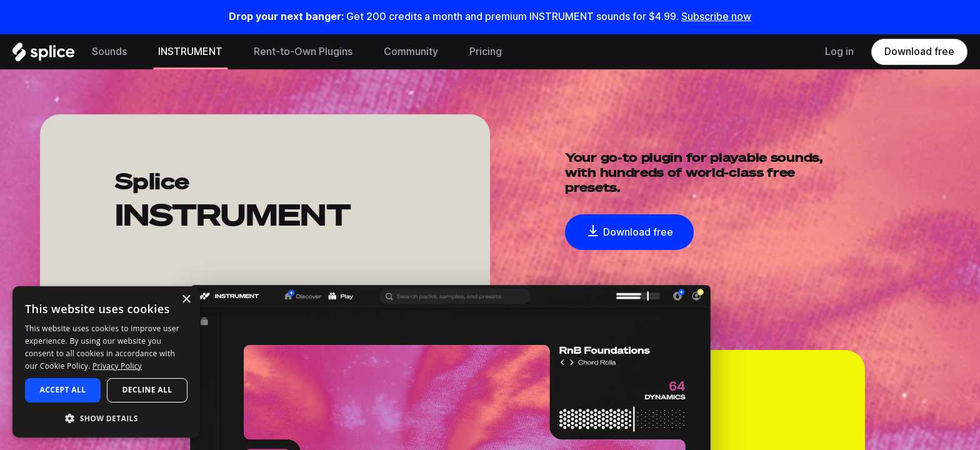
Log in (839, 52)
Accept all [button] (63, 390)
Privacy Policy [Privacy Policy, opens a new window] (117, 366)
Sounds (109, 52)
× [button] (186, 300)
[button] (106, 418)
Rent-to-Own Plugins (303, 52)
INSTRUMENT (190, 52)
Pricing (486, 52)
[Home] (43, 55)
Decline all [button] (147, 390)
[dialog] (106, 362)
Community (411, 52)
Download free (919, 52)
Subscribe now (716, 17)
